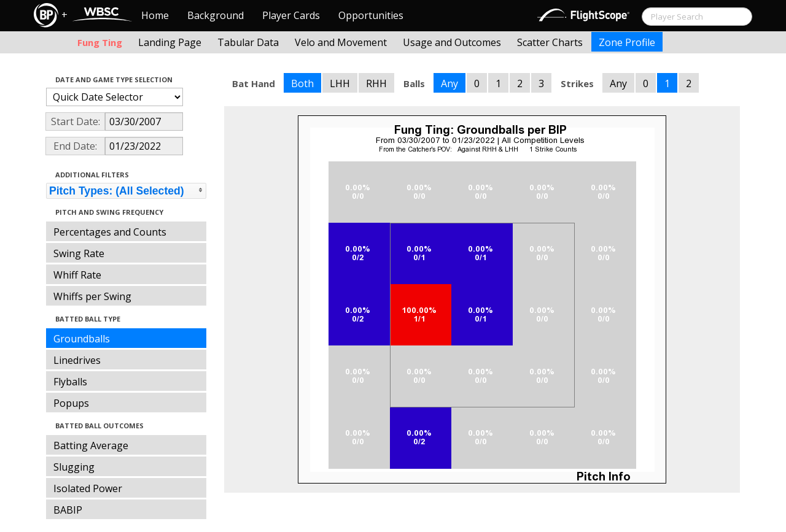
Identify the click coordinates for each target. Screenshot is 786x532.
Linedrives (77, 360)
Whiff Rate (77, 275)
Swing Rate (79, 253)
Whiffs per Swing (92, 296)
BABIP (68, 510)
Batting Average (91, 445)
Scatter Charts (550, 42)
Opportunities (371, 15)
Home (155, 15)
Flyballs (70, 382)
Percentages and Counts (110, 232)
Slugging (74, 467)
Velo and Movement (341, 42)
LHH (340, 83)
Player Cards (291, 15)
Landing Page (170, 42)
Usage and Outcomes (452, 42)
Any (449, 83)
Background (216, 15)
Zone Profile (627, 42)
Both (302, 83)
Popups (71, 403)
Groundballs (82, 339)
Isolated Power (88, 488)
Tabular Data (248, 42)
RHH (376, 83)
